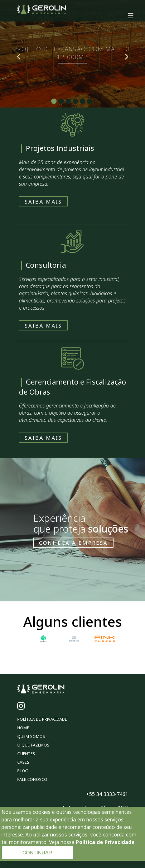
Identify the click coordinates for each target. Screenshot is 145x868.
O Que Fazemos (33, 745)
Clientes (26, 753)
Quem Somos (31, 736)
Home (23, 728)
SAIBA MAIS (43, 201)
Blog (23, 771)
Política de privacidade (42, 719)
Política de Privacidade (105, 842)
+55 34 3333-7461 (107, 794)
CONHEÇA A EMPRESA (73, 543)
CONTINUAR (37, 853)
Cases (23, 762)
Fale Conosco (32, 779)
